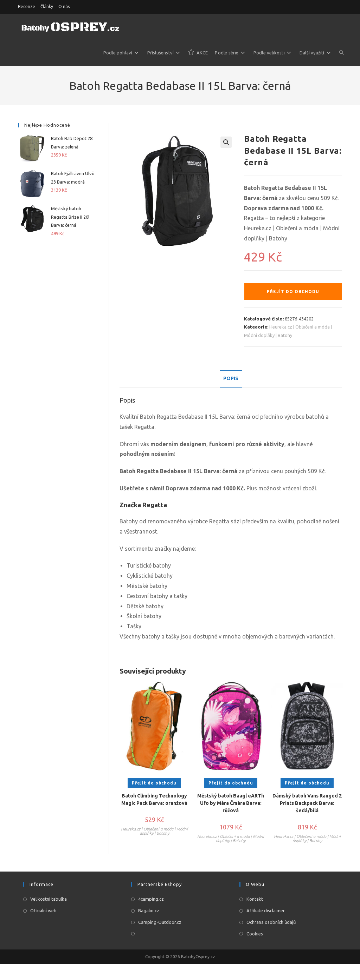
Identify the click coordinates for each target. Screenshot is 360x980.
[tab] (231, 379)
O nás (64, 6)
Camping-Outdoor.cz (160, 922)
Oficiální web (43, 911)
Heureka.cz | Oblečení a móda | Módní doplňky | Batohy (154, 831)
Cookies (255, 934)
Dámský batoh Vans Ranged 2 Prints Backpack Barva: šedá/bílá (307, 803)
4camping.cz (151, 899)
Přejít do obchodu (293, 292)
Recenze (27, 6)
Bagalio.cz (149, 911)
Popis (231, 378)
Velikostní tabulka (49, 899)
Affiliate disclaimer (266, 911)
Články (47, 6)
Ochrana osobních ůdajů (271, 922)
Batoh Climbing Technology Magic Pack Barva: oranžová (154, 799)
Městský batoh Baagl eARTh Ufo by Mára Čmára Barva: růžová (231, 803)
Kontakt (255, 899)
